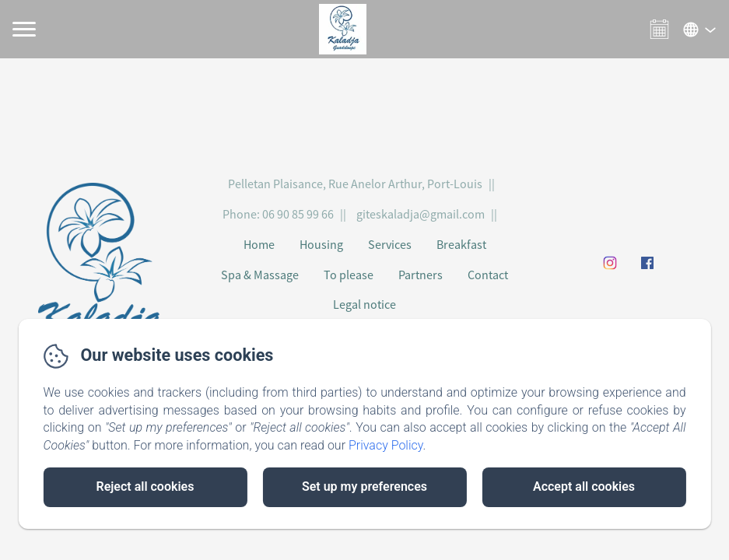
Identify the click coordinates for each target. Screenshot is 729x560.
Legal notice (364, 304)
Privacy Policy (386, 445)
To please (349, 275)
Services (390, 244)
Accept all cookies (584, 486)
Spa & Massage (260, 275)
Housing (321, 244)
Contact (488, 275)
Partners (421, 275)
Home (259, 244)
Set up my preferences (364, 486)
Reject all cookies (145, 486)
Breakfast (461, 244)
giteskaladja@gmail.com (421, 214)
